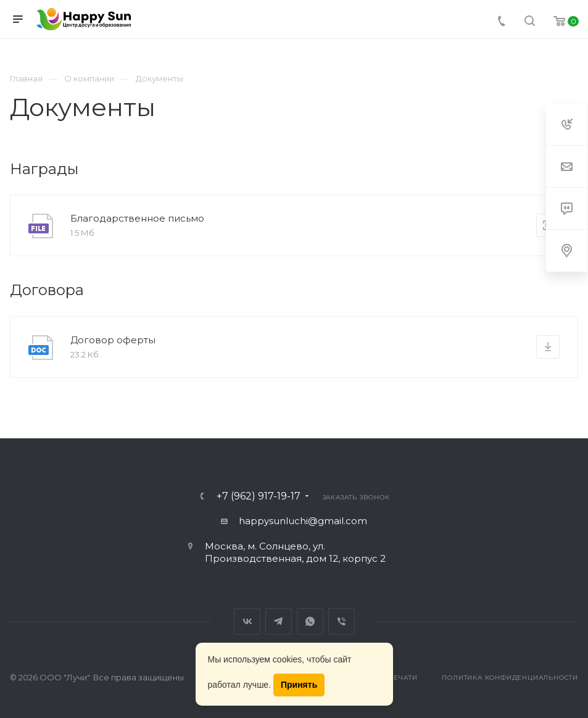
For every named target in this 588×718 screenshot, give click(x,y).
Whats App (310, 621)
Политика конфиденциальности (510, 678)
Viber (342, 621)
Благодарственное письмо (137, 218)
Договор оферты (113, 340)
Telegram (279, 621)
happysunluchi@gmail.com (303, 521)
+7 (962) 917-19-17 (259, 496)
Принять (299, 685)
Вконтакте (247, 621)
